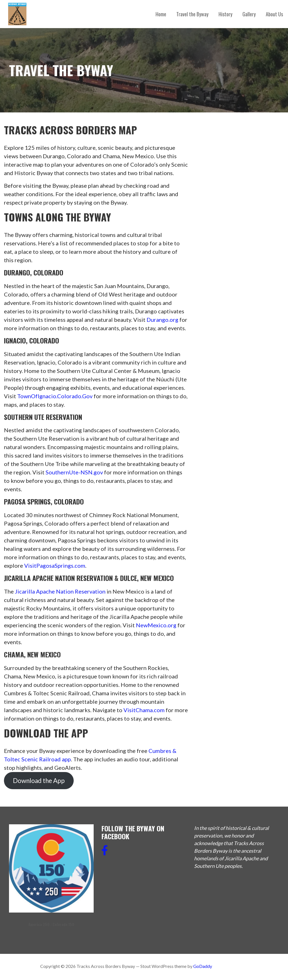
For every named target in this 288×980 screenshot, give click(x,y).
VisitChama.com (144, 710)
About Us (274, 14)
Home (161, 14)
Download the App (39, 781)
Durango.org (162, 320)
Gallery (249, 14)
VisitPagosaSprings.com (55, 565)
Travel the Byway (192, 14)
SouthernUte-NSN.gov (74, 472)
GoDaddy (203, 966)
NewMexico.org (156, 625)
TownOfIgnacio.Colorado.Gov (55, 396)
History (225, 14)
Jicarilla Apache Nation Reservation (60, 591)
